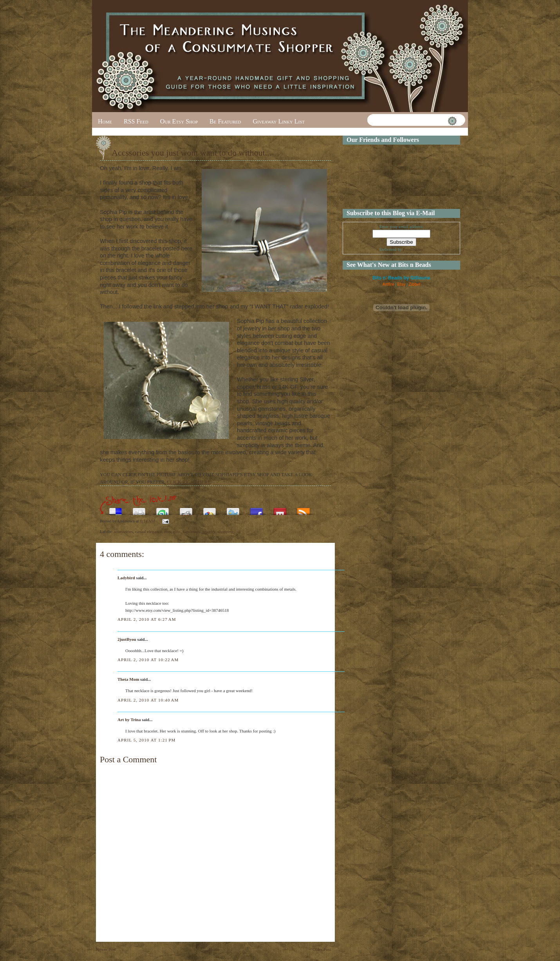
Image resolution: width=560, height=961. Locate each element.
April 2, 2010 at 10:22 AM (148, 660)
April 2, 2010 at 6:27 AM (147, 619)
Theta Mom (128, 679)
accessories (123, 531)
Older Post (322, 949)
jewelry (209, 531)
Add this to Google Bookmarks (210, 509)
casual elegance (149, 531)
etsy (167, 531)
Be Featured (225, 121)
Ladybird (126, 578)
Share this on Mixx (280, 509)
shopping (225, 531)
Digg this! (139, 509)
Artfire (388, 284)
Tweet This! (233, 509)
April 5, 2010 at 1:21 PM (147, 740)
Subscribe (303, 509)
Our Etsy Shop (179, 121)
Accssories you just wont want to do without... (191, 153)
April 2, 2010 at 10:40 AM (148, 700)
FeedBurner (413, 249)
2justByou (127, 639)
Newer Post (106, 949)
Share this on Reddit (186, 509)
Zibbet (415, 284)
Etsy (401, 284)
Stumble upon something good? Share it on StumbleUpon (163, 509)
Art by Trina (129, 720)
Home (105, 121)
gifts (177, 531)
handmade (192, 531)
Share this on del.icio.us (116, 509)
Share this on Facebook (257, 509)
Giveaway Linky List (279, 121)
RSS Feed (136, 121)
